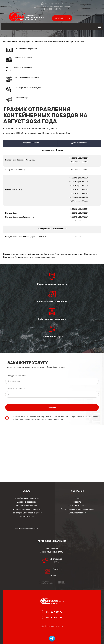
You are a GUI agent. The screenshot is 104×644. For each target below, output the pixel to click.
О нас (77, 498)
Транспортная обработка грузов (23, 89)
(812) (54, 612)
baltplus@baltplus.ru (54, 4)
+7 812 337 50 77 (46, 6)
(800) (54, 618)
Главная (7, 41)
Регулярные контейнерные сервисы (77, 509)
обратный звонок (62, 18)
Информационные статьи (52, 552)
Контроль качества (77, 505)
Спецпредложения (77, 513)
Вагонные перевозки (19, 59)
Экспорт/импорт (17, 100)
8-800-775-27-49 (54, 9)
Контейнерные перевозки (22, 50)
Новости (17, 41)
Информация (52, 548)
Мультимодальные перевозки (23, 79)
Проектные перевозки (19, 69)
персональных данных (81, 416)
